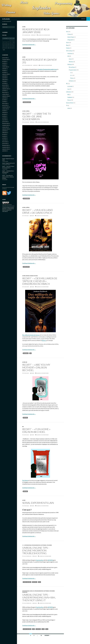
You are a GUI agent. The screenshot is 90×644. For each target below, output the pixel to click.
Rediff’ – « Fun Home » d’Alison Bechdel (36, 431)
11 (41, 635)
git (34, 629)
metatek (35, 582)
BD (26, 362)
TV (67, 106)
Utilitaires (49, 545)
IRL (67, 84)
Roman (28, 276)
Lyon (69, 89)
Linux (31, 591)
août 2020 (4, 76)
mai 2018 (4, 81)
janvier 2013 (5, 144)
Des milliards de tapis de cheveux (31, 335)
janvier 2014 (5, 122)
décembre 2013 (5, 123)
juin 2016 (4, 100)
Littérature (69, 92)
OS (34, 591)
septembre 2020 (6, 74)
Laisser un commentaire (44, 35)
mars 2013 (4, 140)
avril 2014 (4, 118)
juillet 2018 (5, 80)
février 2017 (5, 92)
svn (43, 629)
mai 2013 (4, 136)
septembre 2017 (6, 89)
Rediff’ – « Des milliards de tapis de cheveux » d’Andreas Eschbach (40, 281)
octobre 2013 (5, 127)
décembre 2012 (5, 145)
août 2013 (4, 131)
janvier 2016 (5, 105)
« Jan (4, 50)
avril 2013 (4, 138)
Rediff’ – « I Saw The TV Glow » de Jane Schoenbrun (37, 116)
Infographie (70, 40)
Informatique (28, 545)
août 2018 (4, 78)
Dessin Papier (71, 37)
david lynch (26, 267)
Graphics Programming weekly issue (47, 69)
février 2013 (5, 142)
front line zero (27, 582)
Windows (25, 592)
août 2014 (4, 113)
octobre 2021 (5, 67)
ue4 (40, 582)
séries (69, 108)
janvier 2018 (5, 85)
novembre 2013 (6, 125)
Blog (67, 45)
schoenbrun (26, 198)
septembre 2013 (6, 129)
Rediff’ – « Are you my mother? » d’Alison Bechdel (36, 367)
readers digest (27, 48)
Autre (24, 27)
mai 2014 (4, 116)
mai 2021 (4, 71)
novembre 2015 (6, 107)
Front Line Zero (40, 560)
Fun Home (25, 480)
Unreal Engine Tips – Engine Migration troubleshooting (36, 550)
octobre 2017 (5, 87)
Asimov (44, 340)
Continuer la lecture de (29, 44)
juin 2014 (4, 114)
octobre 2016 (5, 94)
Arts (67, 32)
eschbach (26, 353)
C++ (23, 545)
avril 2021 (4, 72)
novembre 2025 (6, 60)
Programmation (36, 545)
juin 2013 (4, 134)
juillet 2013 (5, 133)
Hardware (70, 53)
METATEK (50, 560)
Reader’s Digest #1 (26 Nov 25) (39, 61)
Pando (34, 35)
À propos (83, 19)
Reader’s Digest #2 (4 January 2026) (36, 31)
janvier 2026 (5, 58)
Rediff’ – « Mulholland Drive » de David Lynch (38, 211)
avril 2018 (4, 83)
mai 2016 (4, 102)
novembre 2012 (6, 147)
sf (31, 353)
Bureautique (72, 67)
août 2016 (4, 98)
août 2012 (4, 151)
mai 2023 (4, 65)
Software (43, 545)
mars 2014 (4, 120)
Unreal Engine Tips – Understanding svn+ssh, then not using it (39, 597)
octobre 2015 (5, 109)
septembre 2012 (6, 149)
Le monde (70, 86)
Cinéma (28, 111)
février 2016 (5, 103)
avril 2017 (4, 91)
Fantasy (68, 48)
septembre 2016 (6, 96)
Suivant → (48, 635)
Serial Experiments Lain (38, 503)
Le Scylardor (6, 19)
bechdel (25, 418)
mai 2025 (4, 63)
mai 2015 (4, 111)
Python (72, 78)
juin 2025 (4, 61)
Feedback (70, 97)
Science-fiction (34, 276)
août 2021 (4, 69)
